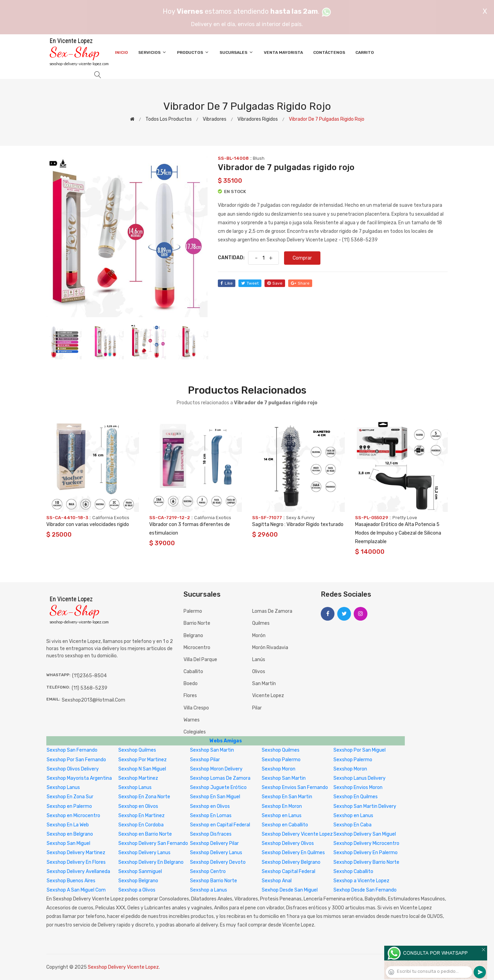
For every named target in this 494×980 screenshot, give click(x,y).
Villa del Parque (200, 660)
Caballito (193, 672)
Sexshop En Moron (282, 806)
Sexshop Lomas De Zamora (220, 778)
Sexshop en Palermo (69, 806)
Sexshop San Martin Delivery (365, 806)
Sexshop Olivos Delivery (73, 769)
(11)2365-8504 (89, 676)
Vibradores (215, 119)
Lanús (259, 660)
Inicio (121, 52)
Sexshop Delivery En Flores (76, 862)
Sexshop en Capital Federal (220, 825)
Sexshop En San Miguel (215, 797)
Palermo (193, 611)
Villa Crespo (196, 708)
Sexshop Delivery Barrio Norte (366, 862)
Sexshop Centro (208, 871)
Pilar (257, 708)
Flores (190, 696)
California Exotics (111, 518)
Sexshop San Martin (212, 750)
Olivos (259, 672)
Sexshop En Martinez (142, 816)
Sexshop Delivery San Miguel (365, 834)
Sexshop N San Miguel (142, 769)
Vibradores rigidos (258, 119)
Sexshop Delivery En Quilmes (293, 853)
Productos (193, 52)
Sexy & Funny (300, 518)
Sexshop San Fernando (72, 750)
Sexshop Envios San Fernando (295, 787)
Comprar (302, 258)
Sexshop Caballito (353, 871)
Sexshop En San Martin (287, 797)
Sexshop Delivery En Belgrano (151, 862)
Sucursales (237, 52)
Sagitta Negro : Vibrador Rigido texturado (298, 524)
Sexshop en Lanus (282, 816)
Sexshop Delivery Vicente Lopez (297, 834)
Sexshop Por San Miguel (360, 750)
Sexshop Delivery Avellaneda (78, 871)
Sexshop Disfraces (211, 834)
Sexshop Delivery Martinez (76, 853)
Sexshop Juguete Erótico (218, 787)
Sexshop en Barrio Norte (145, 834)
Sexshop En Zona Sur (70, 797)
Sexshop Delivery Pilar (214, 843)
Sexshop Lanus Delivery (360, 778)
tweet (250, 283)
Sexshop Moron (279, 769)
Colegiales (195, 732)
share (300, 283)
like (227, 283)
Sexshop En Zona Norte (144, 797)
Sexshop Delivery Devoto (218, 862)
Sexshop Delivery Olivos (288, 843)
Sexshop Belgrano (138, 881)
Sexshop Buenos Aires (71, 881)
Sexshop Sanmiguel (140, 871)
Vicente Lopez (268, 696)
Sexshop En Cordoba (141, 825)
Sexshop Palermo (281, 760)
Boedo (191, 684)
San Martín (264, 684)
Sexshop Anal (277, 881)
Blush (259, 158)
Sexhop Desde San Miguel (290, 890)
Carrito (365, 52)
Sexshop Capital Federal (289, 871)
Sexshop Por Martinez (143, 760)
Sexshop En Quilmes (356, 797)
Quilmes (261, 623)
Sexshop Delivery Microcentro (366, 843)
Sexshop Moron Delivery (216, 769)
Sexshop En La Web (68, 825)
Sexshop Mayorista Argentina (79, 778)
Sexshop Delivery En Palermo (366, 853)
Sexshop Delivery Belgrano (291, 862)
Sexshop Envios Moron (358, 787)
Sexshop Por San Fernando (76, 760)
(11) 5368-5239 (90, 688)
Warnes (192, 720)
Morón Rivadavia (270, 648)
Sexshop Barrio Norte (214, 881)
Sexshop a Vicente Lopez (361, 881)
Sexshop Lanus (63, 787)
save (275, 283)
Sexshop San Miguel (68, 843)
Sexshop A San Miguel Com (76, 890)
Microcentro (197, 648)
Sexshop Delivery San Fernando (153, 843)
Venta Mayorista (283, 52)
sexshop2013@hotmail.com (93, 700)
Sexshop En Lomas (211, 816)
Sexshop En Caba (352, 825)
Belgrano (193, 636)
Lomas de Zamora (272, 611)
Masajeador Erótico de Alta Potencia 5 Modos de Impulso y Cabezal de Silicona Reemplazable (398, 533)
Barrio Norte (197, 623)
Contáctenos (329, 52)
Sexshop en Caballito (285, 825)
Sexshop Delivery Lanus (144, 853)
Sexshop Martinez (138, 778)
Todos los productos (169, 119)
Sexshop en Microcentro (73, 816)
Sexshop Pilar (205, 760)
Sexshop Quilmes (137, 750)
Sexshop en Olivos (138, 806)
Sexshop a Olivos (137, 890)
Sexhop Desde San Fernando (365, 890)
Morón (259, 636)
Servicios (152, 52)
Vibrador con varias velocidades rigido (88, 524)
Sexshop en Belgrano (70, 834)
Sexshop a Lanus (209, 890)
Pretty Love (405, 518)
